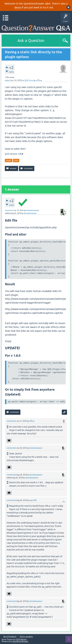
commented (11, 421)
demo (18, 7)
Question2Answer (21, 641)
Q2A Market (21, 640)
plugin (9, 160)
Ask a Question (31, 41)
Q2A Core (29, 80)
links (16, 160)
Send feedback (10, 637)
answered (9, 210)
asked (7, 80)
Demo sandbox (26, 637)
